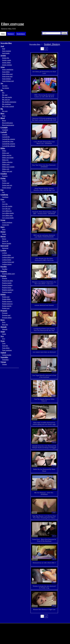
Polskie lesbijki (7, 306)
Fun (2, 190)
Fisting (3, 178)
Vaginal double (7, 355)
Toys (2, 336)
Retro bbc (5, 325)
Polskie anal (6, 297)
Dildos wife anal (7, 171)
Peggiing (4, 271)
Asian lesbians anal (8, 81)
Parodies (4, 267)
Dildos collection (7, 162)
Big (2, 109)
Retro (3, 320)
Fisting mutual (6, 188)
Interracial (4, 246)
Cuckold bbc (6, 137)
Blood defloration (7, 123)
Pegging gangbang (8, 290)
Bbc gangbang (6, 104)
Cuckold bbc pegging (9, 144)
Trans (3, 341)
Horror (3, 236)
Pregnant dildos (7, 318)
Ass (2, 83)
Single (3, 332)
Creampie (4, 127)
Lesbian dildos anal (8, 257)
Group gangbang (7, 222)
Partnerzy (11, 34)
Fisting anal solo (7, 185)
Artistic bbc (6, 58)
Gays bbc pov (6, 209)
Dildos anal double (8, 158)
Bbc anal (5, 95)
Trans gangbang (7, 350)
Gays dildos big (7, 211)
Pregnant (4, 311)
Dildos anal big (7, 155)
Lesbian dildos (6, 255)
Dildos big (5, 160)
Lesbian (3, 250)
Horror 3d (5, 241)
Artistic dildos (6, 62)
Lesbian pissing (7, 264)
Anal (2, 46)
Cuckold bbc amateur (9, 139)
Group (3, 220)
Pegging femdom (7, 285)
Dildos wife (6, 169)
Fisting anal (6, 183)
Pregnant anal (6, 315)
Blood (3, 118)
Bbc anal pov (6, 100)
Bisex (2, 113)
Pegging (3, 276)
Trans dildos (6, 348)
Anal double (6, 53)
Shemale (4, 327)
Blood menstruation (8, 125)
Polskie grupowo (7, 301)
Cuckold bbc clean (8, 141)
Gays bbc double (7, 206)
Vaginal (3, 353)
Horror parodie (7, 243)
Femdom (4, 174)
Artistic (3, 56)
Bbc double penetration (9, 102)
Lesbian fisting (7, 260)
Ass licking (6, 88)
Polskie (3, 294)
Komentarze (21, 34)
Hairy (3, 227)
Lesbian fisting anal (8, 262)
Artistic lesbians (7, 65)
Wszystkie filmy (6, 43)
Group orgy (6, 225)
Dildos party (6, 164)
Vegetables (4, 357)
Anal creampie (6, 51)
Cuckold (4, 132)
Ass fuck (5, 86)
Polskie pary (6, 308)
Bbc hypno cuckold (8, 106)
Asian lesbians (6, 79)
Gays (2, 199)
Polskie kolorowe (7, 304)
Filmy (3, 34)
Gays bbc (5, 204)
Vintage (3, 362)
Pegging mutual (7, 292)
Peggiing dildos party (9, 274)
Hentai (3, 232)
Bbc (2, 90)
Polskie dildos (6, 299)
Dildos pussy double (8, 167)
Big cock (5, 111)
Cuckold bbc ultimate (9, 146)
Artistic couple (7, 60)
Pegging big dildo (7, 281)
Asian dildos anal (7, 74)
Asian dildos (6, 72)
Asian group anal (7, 76)
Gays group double (8, 218)
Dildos (3, 148)
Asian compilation (8, 69)
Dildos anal (6, 153)
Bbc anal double (7, 97)
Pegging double (7, 283)
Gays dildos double (8, 213)
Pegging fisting (7, 288)
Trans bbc (5, 346)
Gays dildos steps (7, 215)
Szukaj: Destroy (52, 44)
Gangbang (4, 195)
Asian (3, 67)
